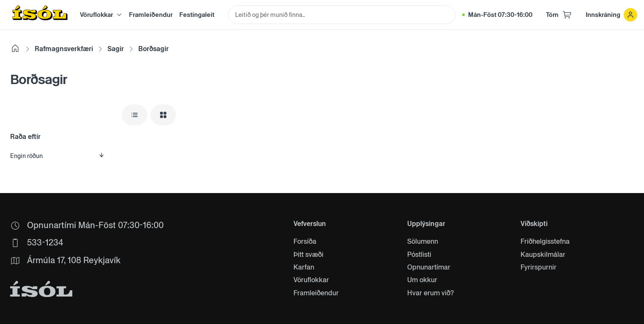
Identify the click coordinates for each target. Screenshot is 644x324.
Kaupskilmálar (543, 255)
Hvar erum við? (430, 293)
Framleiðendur (151, 15)
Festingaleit (197, 15)
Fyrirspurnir (538, 267)
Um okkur (422, 280)
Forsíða (305, 242)
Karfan (304, 267)
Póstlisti (419, 255)
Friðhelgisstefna (545, 242)
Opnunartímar (429, 267)
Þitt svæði (308, 255)
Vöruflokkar (311, 280)
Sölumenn (423, 242)
